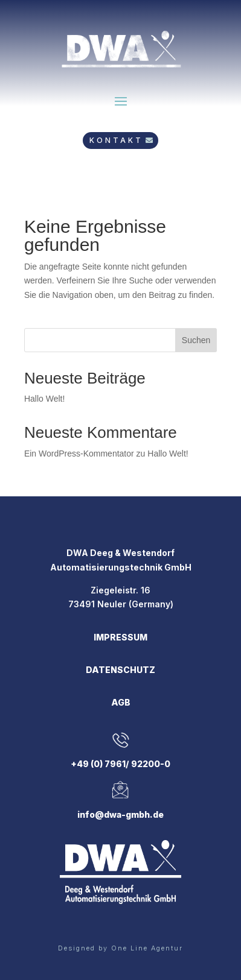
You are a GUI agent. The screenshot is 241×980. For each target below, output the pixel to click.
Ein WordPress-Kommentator (79, 454)
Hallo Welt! (44, 399)
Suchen (196, 340)
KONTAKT (116, 140)
